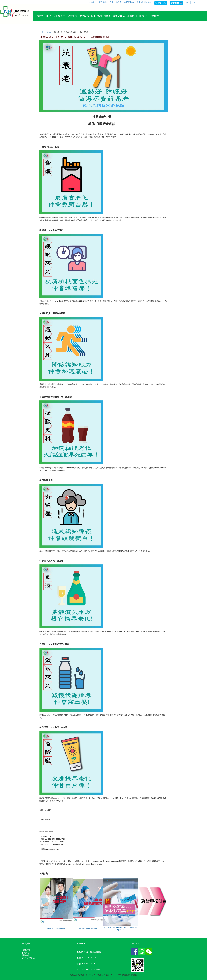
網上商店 (74, 975)
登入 (139, 2)
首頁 (42, 32)
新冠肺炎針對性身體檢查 (88, 929)
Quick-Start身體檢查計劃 (56, 929)
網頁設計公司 (101, 975)
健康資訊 (49, 32)
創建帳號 (148, 2)
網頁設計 (82, 975)
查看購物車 (129, 2)
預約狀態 (103, 2)
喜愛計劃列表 (116, 2)
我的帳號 (92, 2)
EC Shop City (92, 975)
